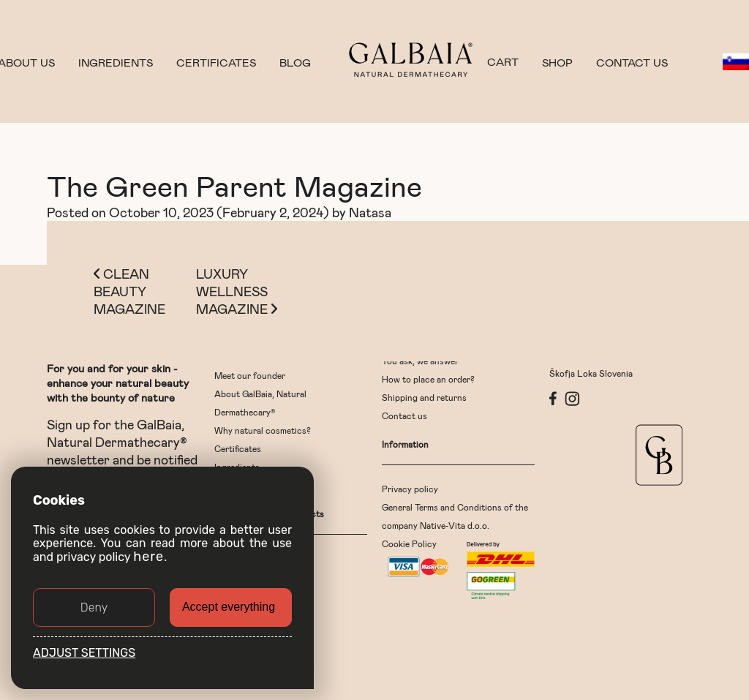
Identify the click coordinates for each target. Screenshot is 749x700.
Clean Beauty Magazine (129, 291)
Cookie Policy (409, 543)
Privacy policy (410, 489)
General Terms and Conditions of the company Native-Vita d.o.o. (455, 516)
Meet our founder (250, 375)
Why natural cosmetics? (263, 430)
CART (503, 62)
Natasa (370, 212)
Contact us (632, 62)
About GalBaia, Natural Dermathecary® (260, 403)
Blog (295, 62)
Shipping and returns (424, 397)
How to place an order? (428, 379)
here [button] (148, 557)
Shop (557, 62)
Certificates (216, 62)
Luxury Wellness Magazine (237, 291)
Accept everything (229, 607)
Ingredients (116, 62)
